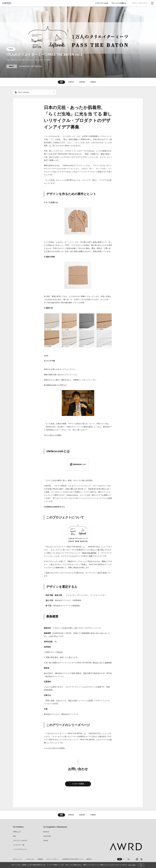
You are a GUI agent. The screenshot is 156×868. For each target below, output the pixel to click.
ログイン (135, 3)
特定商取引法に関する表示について (73, 859)
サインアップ (143, 3)
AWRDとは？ (17, 832)
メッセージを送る (78, 784)
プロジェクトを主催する (119, 3)
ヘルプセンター (30, 859)
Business (46, 832)
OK (141, 865)
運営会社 (89, 859)
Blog (14, 836)
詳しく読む (132, 865)
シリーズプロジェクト (20, 849)
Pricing (45, 841)
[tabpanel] (78, 42)
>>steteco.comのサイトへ (54, 507)
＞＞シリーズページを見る (54, 748)
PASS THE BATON (89, 553)
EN (129, 859)
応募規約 (93, 82)
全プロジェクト (18, 859)
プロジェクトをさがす (20, 841)
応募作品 (71, 82)
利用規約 (40, 859)
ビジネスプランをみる (102, 3)
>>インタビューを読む (53, 435)
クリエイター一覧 (19, 845)
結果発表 (82, 82)
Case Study (47, 836)
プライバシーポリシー (53, 859)
